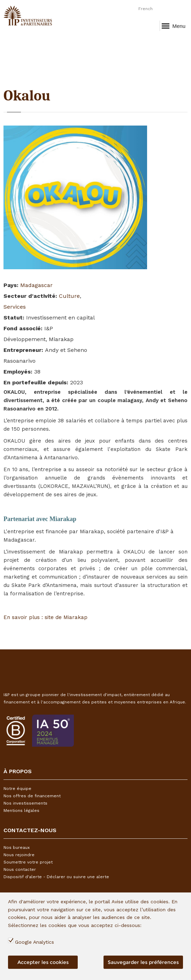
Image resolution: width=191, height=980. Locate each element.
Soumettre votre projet (28, 862)
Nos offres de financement (32, 796)
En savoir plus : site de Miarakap (45, 617)
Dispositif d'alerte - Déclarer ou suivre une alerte (56, 877)
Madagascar (36, 285)
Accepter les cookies (43, 962)
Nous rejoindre (19, 855)
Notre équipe (17, 789)
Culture (69, 296)
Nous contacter (20, 869)
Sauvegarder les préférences (143, 962)
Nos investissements (25, 803)
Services (15, 307)
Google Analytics (35, 942)
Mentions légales (21, 811)
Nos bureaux (17, 847)
